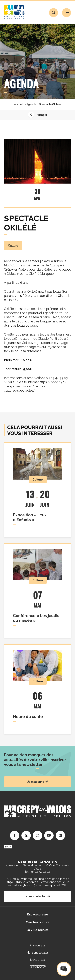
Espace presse (38, 914)
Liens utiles (37, 960)
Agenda (31, 104)
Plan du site (37, 945)
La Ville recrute (37, 930)
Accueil (19, 104)
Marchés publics (38, 922)
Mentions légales (37, 953)
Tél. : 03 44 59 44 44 (37, 872)
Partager (37, 115)
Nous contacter (38, 896)
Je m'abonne (38, 782)
